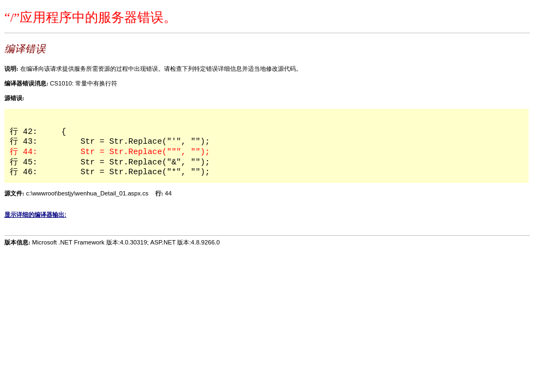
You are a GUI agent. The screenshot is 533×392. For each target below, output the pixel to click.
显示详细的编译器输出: (35, 215)
